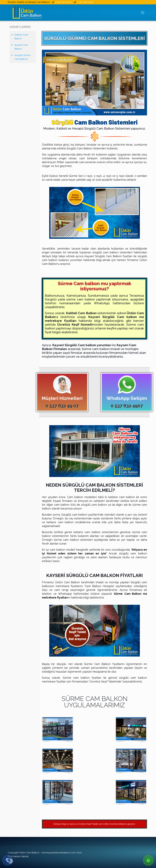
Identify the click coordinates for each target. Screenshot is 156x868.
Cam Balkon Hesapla (99, 586)
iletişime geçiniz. (127, 824)
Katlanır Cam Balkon (21, 37)
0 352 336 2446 (85, 2)
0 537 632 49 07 (63, 2)
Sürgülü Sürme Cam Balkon (22, 57)
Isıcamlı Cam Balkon (21, 47)
